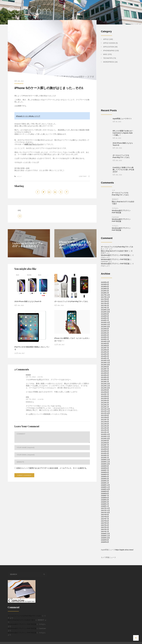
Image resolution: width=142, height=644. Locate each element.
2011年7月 (105, 411)
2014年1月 (105, 350)
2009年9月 (105, 457)
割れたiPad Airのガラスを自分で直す (115, 242)
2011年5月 (105, 415)
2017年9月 (105, 290)
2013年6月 (105, 362)
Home (86, 637)
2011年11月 (105, 402)
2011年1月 (105, 424)
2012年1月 (105, 398)
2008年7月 (105, 487)
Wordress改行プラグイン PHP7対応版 (115, 246)
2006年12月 (105, 525)
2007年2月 (105, 521)
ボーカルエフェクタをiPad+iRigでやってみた (71, 301)
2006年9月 (105, 531)
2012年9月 (105, 381)
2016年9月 (105, 305)
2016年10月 (105, 303)
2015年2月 (105, 329)
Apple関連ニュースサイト (122, 119)
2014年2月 (105, 348)
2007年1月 (105, 523)
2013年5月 (105, 364)
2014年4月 (105, 343)
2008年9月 (105, 483)
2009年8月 (105, 459)
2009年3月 (105, 470)
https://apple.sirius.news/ (124, 541)
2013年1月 (105, 373)
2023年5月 (105, 276)
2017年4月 (105, 295)
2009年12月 (105, 451)
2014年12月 (105, 333)
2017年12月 (105, 286)
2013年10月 (105, 356)
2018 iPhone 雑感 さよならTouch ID (28, 301)
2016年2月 (105, 309)
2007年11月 (105, 502)
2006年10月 (105, 529)
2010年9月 (105, 432)
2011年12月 (105, 400)
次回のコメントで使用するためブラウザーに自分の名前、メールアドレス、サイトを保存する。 (52, 468)
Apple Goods (109, 43)
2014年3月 (105, 345)
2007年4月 (105, 516)
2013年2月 (105, 371)
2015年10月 (105, 318)
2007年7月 (105, 510)
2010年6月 (105, 438)
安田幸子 (115, 191)
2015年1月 (105, 331)
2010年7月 (105, 436)
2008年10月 (105, 481)
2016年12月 (105, 301)
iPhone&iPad (19, 84)
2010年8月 (105, 434)
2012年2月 (105, 396)
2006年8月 (105, 533)
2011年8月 (105, 409)
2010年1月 (105, 449)
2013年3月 (105, 369)
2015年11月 (105, 316)
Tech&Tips (108, 58)
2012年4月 (105, 392)
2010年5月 (105, 440)
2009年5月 (105, 466)
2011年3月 (105, 419)
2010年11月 (105, 428)
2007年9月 (105, 506)
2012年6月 (105, 388)
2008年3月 (105, 493)
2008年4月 (105, 491)
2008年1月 (105, 497)
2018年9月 (105, 278)
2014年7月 (105, 339)
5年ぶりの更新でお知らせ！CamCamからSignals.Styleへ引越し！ (123, 129)
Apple (106, 39)
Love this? (84, 176)
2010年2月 (105, 447)
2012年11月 (105, 377)
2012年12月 (105, 375)
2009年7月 (105, 462)
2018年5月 (105, 280)
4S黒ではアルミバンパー (34, 144)
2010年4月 (105, 443)
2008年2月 (105, 495)
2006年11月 (105, 527)
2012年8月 (105, 383)
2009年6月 (105, 464)
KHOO (28, 375)
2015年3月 (105, 326)
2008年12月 (105, 476)
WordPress (109, 62)
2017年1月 (105, 299)
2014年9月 (105, 335)
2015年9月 (105, 320)
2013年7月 (105, 360)
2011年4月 (105, 417)
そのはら (115, 199)
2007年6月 (105, 512)
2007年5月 (105, 514)
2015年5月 (105, 322)
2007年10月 (105, 504)
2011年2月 (105, 421)
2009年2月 (105, 472)
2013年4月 (105, 367)
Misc (105, 54)
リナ (113, 182)
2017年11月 (105, 288)
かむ (19, 210)
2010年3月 (105, 445)
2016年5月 (105, 307)
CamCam (115, 208)
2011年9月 (105, 407)
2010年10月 (105, 430)
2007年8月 (105, 508)
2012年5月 (105, 390)
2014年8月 (105, 337)
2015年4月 (105, 324)
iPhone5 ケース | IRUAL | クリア (28, 116)
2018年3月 (105, 282)
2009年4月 (105, 468)
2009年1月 (105, 474)
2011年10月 (105, 405)
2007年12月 (105, 500)
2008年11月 (105, 478)
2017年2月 (105, 297)
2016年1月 (105, 312)
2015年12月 (105, 314)
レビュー (19, 176)
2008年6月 (105, 489)
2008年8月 (105, 485)
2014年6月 (105, 341)
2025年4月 (105, 274)
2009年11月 (105, 453)
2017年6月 (105, 293)
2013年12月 (105, 352)
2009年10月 (105, 455)
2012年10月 (105, 379)
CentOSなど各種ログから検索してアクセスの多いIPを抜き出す (123, 161)
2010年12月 (105, 426)
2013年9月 (105, 358)
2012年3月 (105, 394)
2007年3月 (105, 519)
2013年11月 (105, 354)
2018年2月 (105, 284)
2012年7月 (105, 386)
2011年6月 (105, 413)
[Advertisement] (120, 88)
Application (109, 47)
